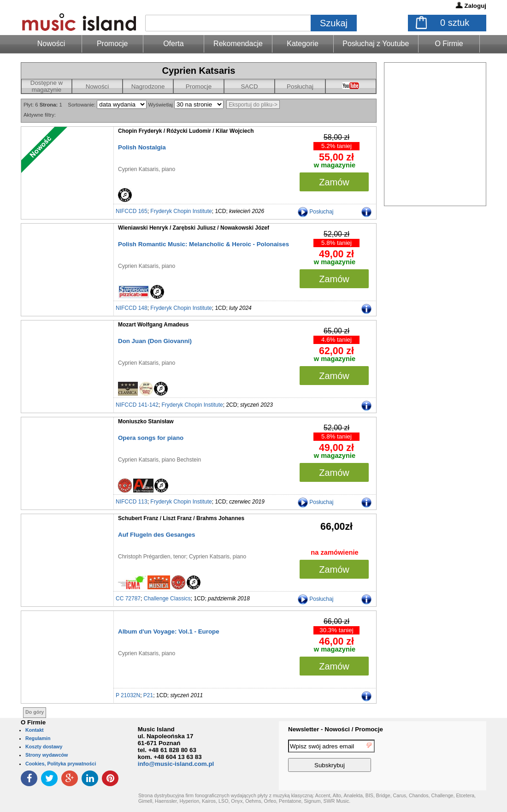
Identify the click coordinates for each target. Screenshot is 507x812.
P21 (148, 695)
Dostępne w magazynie (47, 86)
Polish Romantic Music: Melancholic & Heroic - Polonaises (203, 244)
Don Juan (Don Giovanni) (155, 341)
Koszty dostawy (44, 747)
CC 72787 (128, 599)
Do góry (35, 712)
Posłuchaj (300, 86)
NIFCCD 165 (132, 211)
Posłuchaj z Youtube (376, 44)
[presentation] (448, 757)
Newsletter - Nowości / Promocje (336, 729)
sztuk (455, 23)
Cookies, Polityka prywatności (61, 764)
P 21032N (128, 695)
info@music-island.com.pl (176, 764)
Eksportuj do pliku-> (253, 105)
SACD (249, 86)
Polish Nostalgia (142, 147)
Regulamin (38, 738)
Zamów (334, 182)
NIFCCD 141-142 (137, 405)
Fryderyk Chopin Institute (181, 211)
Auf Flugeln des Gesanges (156, 535)
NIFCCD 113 (132, 502)
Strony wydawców (47, 755)
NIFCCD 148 (132, 308)
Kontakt (35, 730)
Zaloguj (475, 6)
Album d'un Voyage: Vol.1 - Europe (169, 631)
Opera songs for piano (151, 438)
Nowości (97, 86)
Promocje (112, 44)
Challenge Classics (167, 599)
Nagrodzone (148, 86)
